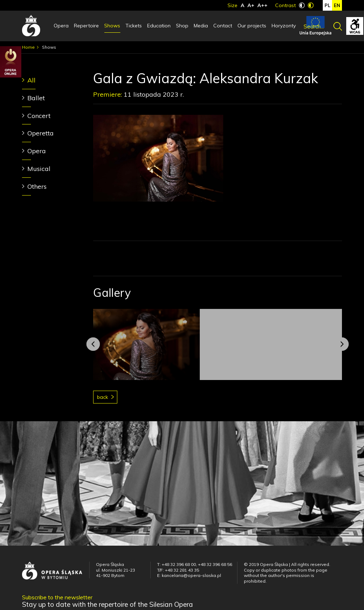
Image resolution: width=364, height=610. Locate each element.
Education (159, 26)
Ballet (36, 98)
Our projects (252, 26)
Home (28, 47)
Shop (182, 26)
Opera (61, 26)
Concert (39, 116)
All (31, 80)
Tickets (134, 26)
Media (201, 26)
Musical (39, 169)
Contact (223, 26)
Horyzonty (284, 26)
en (337, 5)
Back (103, 397)
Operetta (41, 133)
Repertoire (86, 26)
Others (37, 186)
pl (327, 5)
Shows (112, 26)
